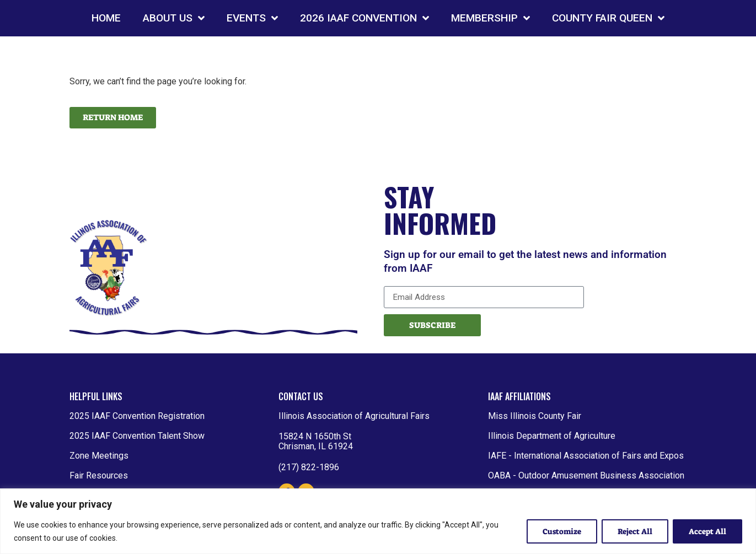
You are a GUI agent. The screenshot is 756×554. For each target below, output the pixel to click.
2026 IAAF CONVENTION (364, 18)
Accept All (707, 531)
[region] (378, 521)
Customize (562, 531)
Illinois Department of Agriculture (552, 436)
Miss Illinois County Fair (535, 416)
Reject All (635, 531)
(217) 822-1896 (309, 467)
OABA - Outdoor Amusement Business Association (586, 475)
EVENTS (252, 18)
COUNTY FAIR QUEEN (608, 18)
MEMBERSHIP (490, 18)
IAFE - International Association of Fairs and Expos (586, 456)
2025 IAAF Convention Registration (137, 416)
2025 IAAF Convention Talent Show (137, 436)
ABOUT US (174, 18)
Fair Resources (99, 475)
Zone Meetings (99, 456)
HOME (106, 18)
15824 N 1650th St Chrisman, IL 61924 (316, 441)
